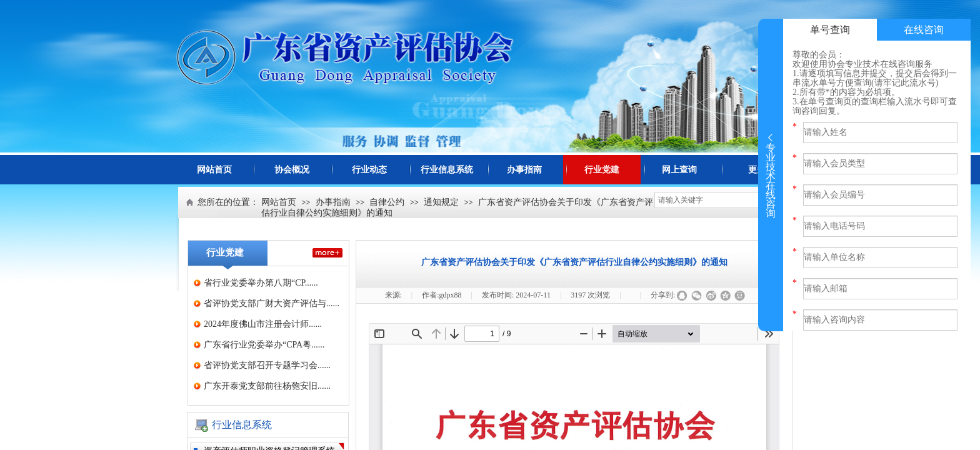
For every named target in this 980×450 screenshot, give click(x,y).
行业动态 (369, 170)
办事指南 (524, 170)
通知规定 (441, 202)
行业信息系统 (447, 170)
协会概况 (292, 170)
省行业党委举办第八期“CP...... (261, 283)
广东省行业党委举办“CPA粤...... (264, 345)
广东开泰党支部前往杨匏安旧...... (267, 386)
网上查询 (679, 170)
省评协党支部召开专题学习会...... (267, 365)
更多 (757, 170)
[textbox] (709, 200)
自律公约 (387, 202)
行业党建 (602, 170)
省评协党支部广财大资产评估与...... (272, 303)
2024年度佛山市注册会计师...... (263, 324)
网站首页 (214, 170)
